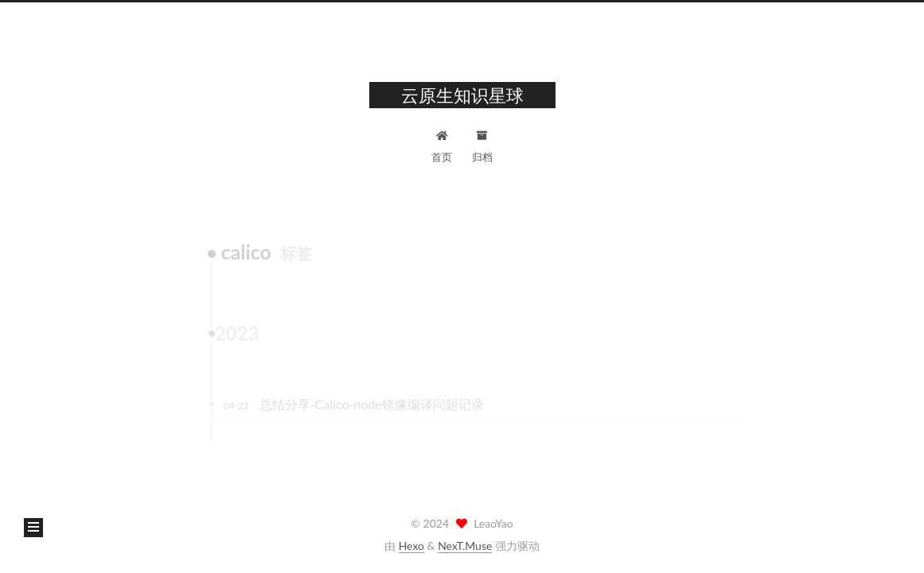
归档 (482, 144)
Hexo (411, 546)
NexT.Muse (465, 546)
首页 (442, 144)
